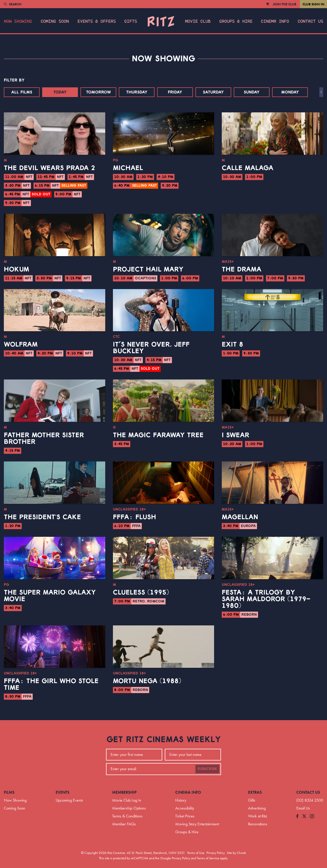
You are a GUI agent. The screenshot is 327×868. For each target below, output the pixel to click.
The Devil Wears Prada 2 (49, 168)
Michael (128, 168)
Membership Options (129, 808)
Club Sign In (313, 4)
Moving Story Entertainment (197, 824)
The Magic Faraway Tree (158, 435)
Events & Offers (97, 21)
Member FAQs (124, 824)
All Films (22, 92)
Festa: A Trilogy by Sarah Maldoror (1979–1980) (266, 599)
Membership (124, 792)
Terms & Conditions (127, 816)
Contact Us (310, 21)
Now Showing (18, 21)
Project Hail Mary (148, 269)
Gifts (131, 21)
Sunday (252, 92)
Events (63, 792)
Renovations (258, 824)
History (181, 800)
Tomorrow (98, 92)
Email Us (303, 808)
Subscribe (207, 769)
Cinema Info (275, 21)
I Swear (236, 435)
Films (9, 792)
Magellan (240, 517)
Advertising (257, 808)
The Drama (242, 269)
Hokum (16, 269)
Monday (290, 92)
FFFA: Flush (135, 517)
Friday (175, 92)
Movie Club (198, 21)
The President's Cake (42, 517)
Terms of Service (208, 858)
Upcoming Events (69, 800)
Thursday (137, 92)
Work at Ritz (258, 816)
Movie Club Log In (127, 800)
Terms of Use (196, 853)
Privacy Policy (216, 853)
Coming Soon (55, 21)
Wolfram (21, 344)
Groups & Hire (236, 21)
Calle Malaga (248, 168)
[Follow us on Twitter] (304, 817)
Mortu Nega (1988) (147, 681)
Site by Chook (236, 853)
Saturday (213, 92)
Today (60, 92)
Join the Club (285, 4)
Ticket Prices (185, 816)
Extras (255, 792)
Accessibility (185, 808)
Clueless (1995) (141, 592)
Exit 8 (232, 344)
